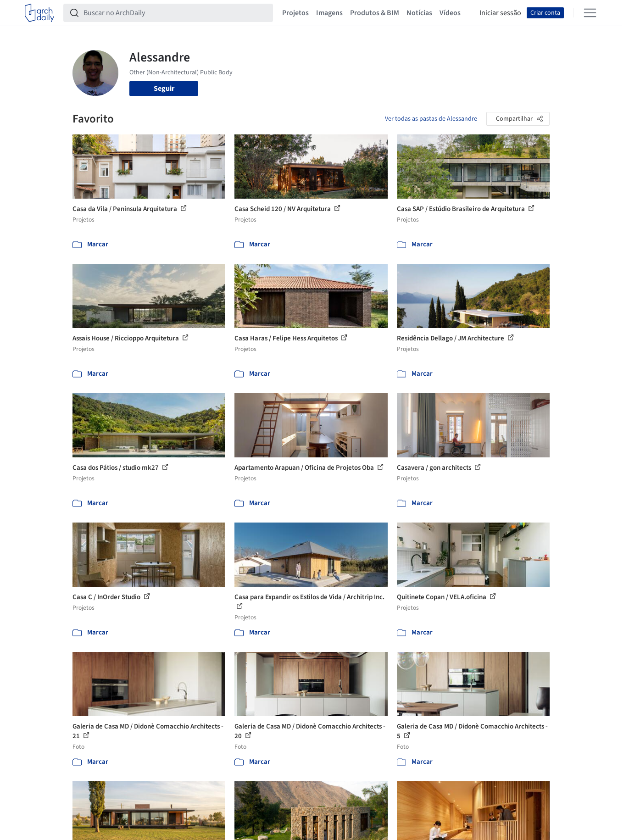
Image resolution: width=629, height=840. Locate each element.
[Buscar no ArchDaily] (175, 13)
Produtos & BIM (375, 13)
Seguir (164, 89)
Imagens (329, 13)
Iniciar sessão (500, 13)
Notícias (419, 13)
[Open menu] (590, 13)
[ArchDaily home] (39, 13)
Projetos (295, 13)
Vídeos (450, 13)
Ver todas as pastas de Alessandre (431, 119)
